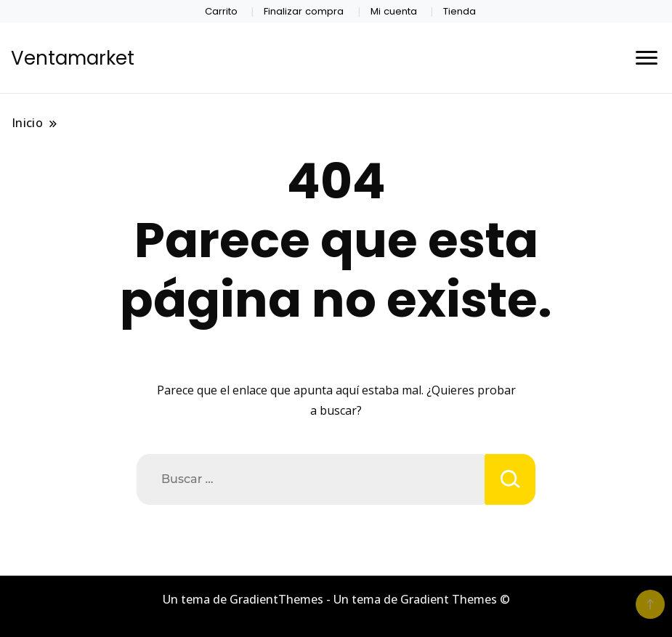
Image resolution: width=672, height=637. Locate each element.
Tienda (460, 11)
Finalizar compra (304, 11)
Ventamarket (73, 58)
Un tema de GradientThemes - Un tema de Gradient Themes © (336, 599)
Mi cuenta (394, 11)
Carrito (221, 11)
